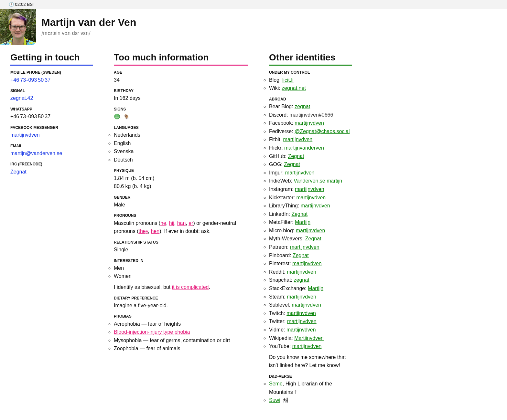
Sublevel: (295, 305)
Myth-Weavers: (295, 239)
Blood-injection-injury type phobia (152, 332)
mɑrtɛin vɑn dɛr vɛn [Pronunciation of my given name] (66, 33)
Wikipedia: (296, 338)
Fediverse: (309, 131)
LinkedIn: (288, 214)
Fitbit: (291, 139)
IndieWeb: (306, 181)
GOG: (285, 164)
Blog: (281, 80)
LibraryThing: (300, 206)
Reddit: (293, 272)
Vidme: (292, 330)
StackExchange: (296, 288)
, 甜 (279, 400)
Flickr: (297, 148)
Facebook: (297, 123)
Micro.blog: (297, 231)
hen (155, 231)
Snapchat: (289, 280)
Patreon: (294, 247)
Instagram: (297, 189)
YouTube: (295, 346)
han (182, 223)
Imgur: (292, 173)
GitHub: (287, 156)
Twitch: (292, 313)
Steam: (293, 297)
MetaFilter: (290, 222)
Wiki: (287, 88)
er (191, 223)
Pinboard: (289, 255)
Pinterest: (295, 263)
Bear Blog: (290, 106)
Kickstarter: (297, 198)
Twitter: (293, 321)
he (163, 223)
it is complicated (190, 287)
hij (172, 223)
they (143, 231)
